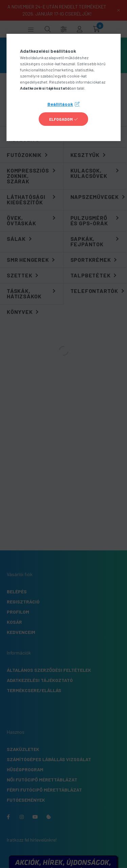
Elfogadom (61, 119)
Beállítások (60, 104)
